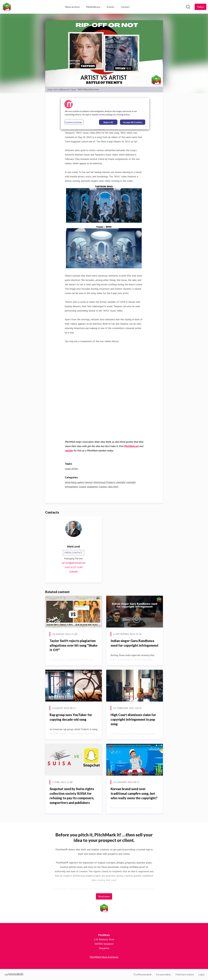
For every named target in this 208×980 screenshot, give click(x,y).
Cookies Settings (73, 122)
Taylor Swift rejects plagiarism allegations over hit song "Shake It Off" (73, 645)
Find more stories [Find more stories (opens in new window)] (185, 974)
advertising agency (75, 482)
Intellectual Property (104, 482)
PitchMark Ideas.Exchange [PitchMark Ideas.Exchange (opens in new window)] (104, 957)
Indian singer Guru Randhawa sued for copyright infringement (135, 643)
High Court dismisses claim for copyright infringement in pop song (133, 719)
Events (111, 7)
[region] (105, 114)
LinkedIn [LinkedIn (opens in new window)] (74, 572)
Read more (104, 896)
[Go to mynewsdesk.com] (14, 975)
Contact (125, 7)
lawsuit (89, 482)
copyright (121, 482)
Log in (202, 974)
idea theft (113, 487)
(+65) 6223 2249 (73, 567)
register (69, 451)
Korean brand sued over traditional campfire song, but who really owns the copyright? (134, 793)
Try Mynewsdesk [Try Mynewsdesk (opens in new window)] (142, 974)
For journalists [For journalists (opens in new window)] (164, 974)
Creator (83, 487)
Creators (103, 487)
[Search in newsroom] (188, 7)
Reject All (108, 122)
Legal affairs (72, 469)
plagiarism (93, 487)
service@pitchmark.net (73, 563)
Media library (93, 7)
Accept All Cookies (133, 122)
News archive (72, 7)
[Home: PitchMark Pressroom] (7, 7)
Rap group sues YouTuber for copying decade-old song (71, 717)
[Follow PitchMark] (201, 7)
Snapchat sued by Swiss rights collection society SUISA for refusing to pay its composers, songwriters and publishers (72, 796)
